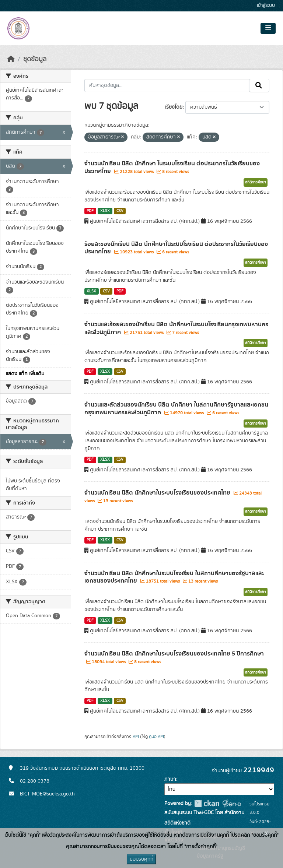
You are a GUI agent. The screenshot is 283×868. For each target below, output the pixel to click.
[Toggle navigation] (268, 28)
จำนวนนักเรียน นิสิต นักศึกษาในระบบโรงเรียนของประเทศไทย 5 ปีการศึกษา (174, 654)
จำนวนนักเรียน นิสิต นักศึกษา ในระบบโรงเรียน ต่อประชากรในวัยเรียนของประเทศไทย (172, 167)
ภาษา (170, 779)
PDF (90, 211)
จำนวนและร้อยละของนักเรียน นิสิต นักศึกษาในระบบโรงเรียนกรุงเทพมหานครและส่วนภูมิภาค (176, 328)
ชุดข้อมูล (35, 59)
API (136, 737)
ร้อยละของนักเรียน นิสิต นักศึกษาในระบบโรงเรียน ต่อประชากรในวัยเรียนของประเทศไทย (176, 248)
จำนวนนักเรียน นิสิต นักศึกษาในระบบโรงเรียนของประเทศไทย (158, 493)
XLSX (105, 211)
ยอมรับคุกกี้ (141, 859)
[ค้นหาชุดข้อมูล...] (167, 85)
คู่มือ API (156, 737)
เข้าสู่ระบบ (266, 6)
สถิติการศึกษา (256, 182)
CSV (120, 211)
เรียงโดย (174, 107)
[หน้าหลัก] (11, 59)
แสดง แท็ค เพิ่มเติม (25, 374)
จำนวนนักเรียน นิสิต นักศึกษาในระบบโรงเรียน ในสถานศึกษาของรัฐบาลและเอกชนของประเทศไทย (174, 577)
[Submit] (259, 85)
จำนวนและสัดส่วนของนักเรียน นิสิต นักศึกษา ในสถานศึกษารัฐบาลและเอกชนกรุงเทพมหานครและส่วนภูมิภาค (176, 409)
